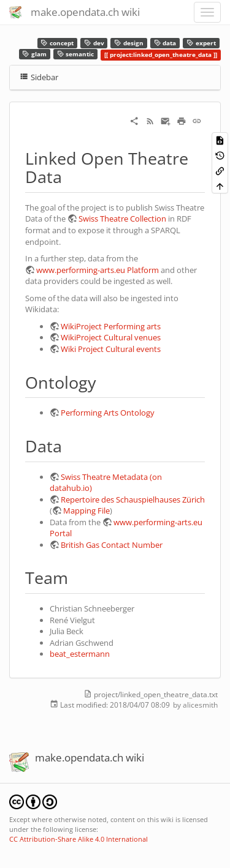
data (165, 43)
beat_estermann (80, 654)
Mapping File (86, 511)
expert (201, 43)
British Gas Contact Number (112, 545)
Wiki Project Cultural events (111, 349)
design (129, 43)
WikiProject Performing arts (111, 326)
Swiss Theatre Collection (122, 219)
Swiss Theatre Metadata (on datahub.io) (106, 483)
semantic (76, 54)
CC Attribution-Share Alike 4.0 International (79, 839)
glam (34, 54)
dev (94, 43)
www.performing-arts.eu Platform (98, 270)
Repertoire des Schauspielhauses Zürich (133, 499)
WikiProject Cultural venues (111, 337)
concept (57, 43)
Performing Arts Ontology (108, 413)
